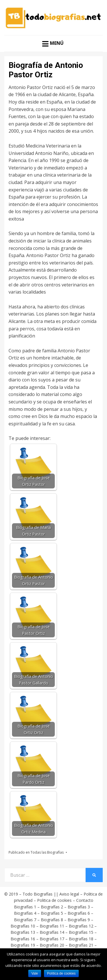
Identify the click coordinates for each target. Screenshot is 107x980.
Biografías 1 (25, 907)
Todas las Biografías (47, 852)
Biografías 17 (52, 939)
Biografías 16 (23, 939)
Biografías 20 (52, 945)
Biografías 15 (81, 932)
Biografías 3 (79, 907)
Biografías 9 (79, 920)
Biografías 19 (23, 945)
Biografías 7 (25, 920)
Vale (35, 973)
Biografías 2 (52, 907)
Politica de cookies (54, 900)
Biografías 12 (81, 926)
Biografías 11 (52, 926)
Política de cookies (61, 973)
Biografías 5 (52, 913)
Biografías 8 (52, 920)
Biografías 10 (23, 926)
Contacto (85, 900)
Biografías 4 (25, 913)
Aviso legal (69, 894)
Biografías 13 (23, 932)
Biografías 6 (79, 913)
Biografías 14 (52, 932)
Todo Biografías (38, 894)
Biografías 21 (81, 945)
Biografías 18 (81, 939)
